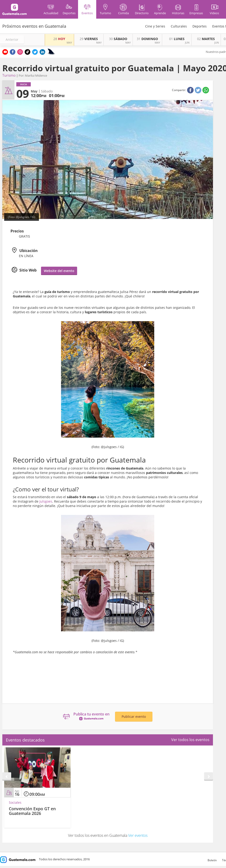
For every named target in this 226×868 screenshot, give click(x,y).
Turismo (9, 75)
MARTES (206, 39)
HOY (59, 39)
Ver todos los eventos (190, 740)
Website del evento (59, 271)
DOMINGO (147, 39)
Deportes (200, 26)
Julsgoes (46, 501)
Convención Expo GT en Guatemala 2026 (32, 811)
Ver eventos (138, 835)
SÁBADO (118, 39)
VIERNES (89, 39)
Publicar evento (134, 717)
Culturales (179, 26)
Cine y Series (155, 26)
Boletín (212, 860)
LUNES (177, 39)
